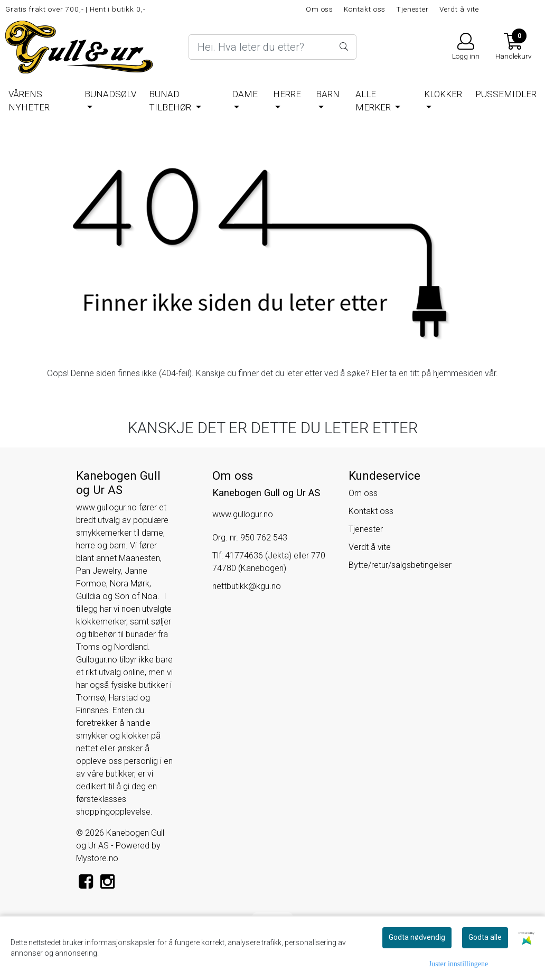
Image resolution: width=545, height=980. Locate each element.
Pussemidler (506, 94)
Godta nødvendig (417, 937)
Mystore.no (97, 858)
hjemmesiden (458, 373)
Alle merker (374, 101)
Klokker (443, 94)
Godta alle (485, 937)
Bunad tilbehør (171, 101)
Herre (287, 94)
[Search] (272, 47)
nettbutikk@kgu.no (247, 586)
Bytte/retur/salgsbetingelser (400, 565)
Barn (328, 94)
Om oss (320, 9)
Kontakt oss (365, 9)
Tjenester (412, 9)
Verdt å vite (459, 9)
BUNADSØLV (110, 94)
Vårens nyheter (29, 101)
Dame (245, 94)
